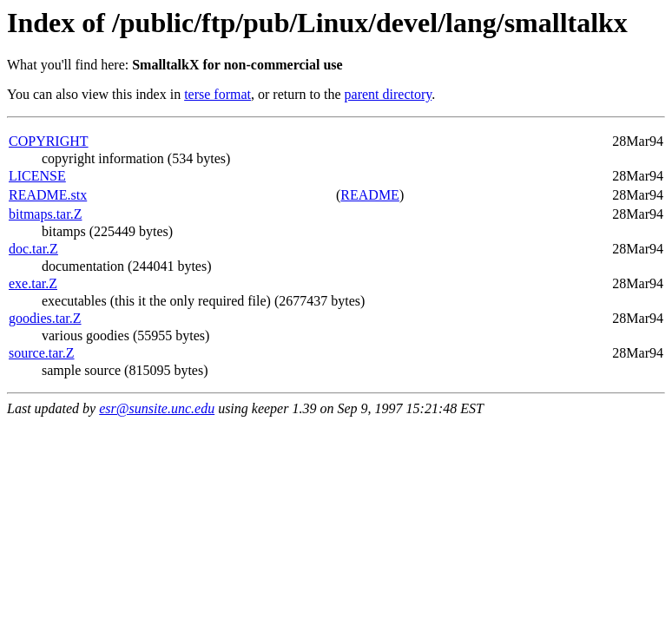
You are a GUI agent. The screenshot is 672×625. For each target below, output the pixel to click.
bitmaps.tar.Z (45, 214)
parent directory (389, 94)
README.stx (48, 195)
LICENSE (37, 176)
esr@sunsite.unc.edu (157, 408)
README (370, 195)
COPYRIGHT (49, 141)
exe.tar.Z (33, 283)
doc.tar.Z (33, 249)
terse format (217, 94)
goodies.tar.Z (45, 318)
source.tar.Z (42, 353)
